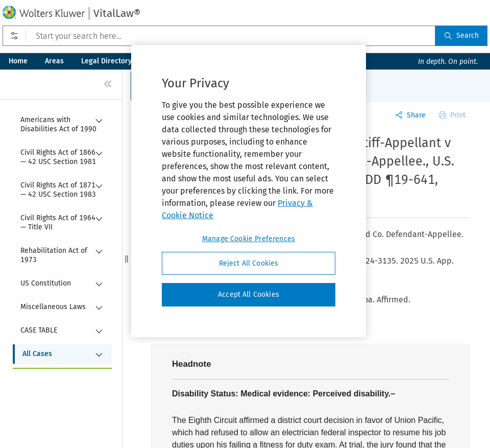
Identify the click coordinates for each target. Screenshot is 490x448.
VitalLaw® (117, 13)
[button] (127, 259)
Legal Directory (106, 61)
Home (18, 61)
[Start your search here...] (219, 36)
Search (461, 36)
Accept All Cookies (249, 294)
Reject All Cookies (249, 263)
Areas (54, 61)
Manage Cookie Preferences (249, 239)
